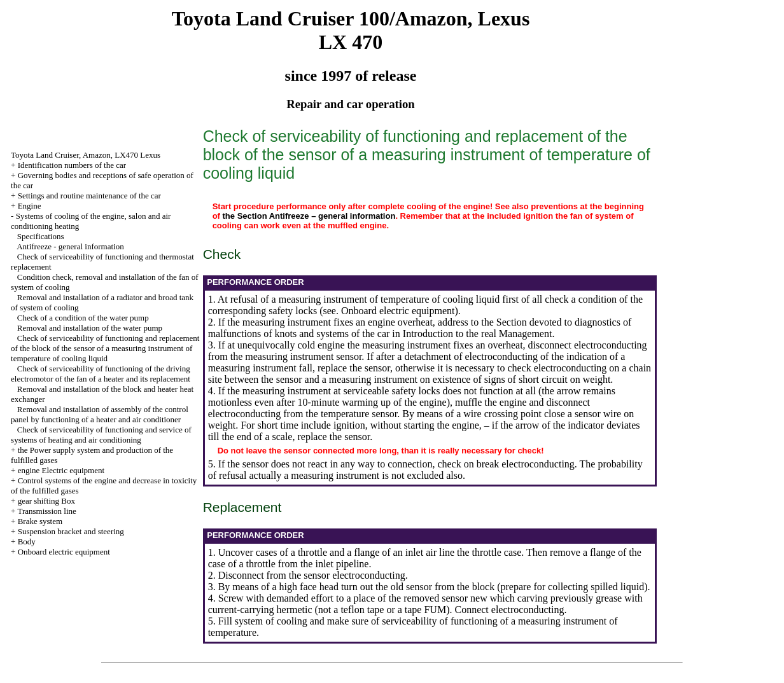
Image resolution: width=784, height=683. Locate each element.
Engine (30, 206)
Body (27, 542)
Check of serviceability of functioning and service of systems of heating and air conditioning (101, 435)
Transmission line (46, 511)
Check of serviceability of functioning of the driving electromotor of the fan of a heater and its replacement (101, 374)
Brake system (40, 521)
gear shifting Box (46, 501)
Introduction (428, 334)
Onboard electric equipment (64, 552)
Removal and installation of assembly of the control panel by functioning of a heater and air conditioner (100, 414)
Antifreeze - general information (70, 246)
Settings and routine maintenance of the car (89, 196)
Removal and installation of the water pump (90, 328)
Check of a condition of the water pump (83, 318)
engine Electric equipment (61, 470)
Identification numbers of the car (72, 165)
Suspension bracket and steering (71, 531)
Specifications (41, 236)
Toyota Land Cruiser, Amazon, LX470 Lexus (86, 155)
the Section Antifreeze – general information (309, 216)
